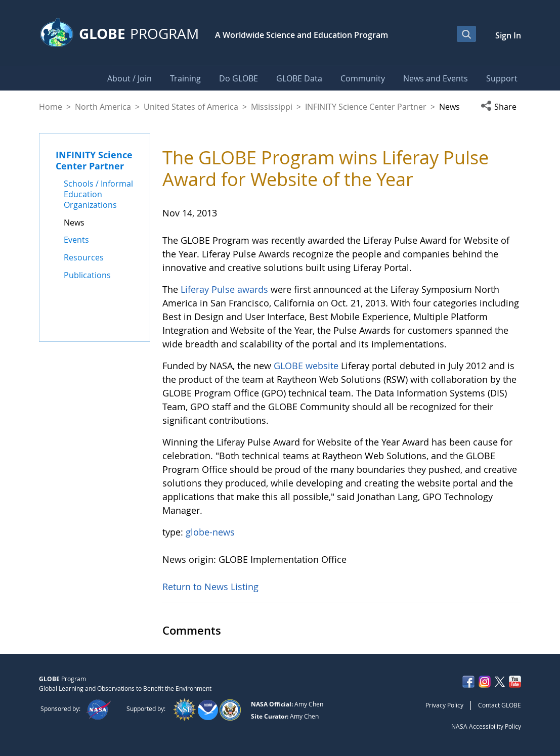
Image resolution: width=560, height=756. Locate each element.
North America (103, 107)
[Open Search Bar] (466, 34)
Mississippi (272, 107)
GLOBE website (306, 366)
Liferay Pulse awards (224, 289)
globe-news (210, 532)
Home (51, 107)
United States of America (191, 107)
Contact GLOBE (500, 705)
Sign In (508, 35)
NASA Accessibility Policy (486, 726)
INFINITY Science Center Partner (366, 107)
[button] (501, 107)
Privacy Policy (444, 705)
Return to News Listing (210, 587)
